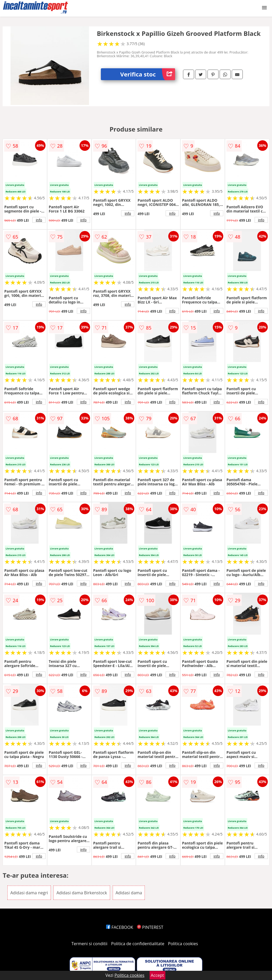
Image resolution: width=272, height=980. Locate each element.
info (39, 220)
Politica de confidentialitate (138, 944)
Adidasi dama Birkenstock (82, 893)
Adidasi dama (129, 893)
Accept (157, 975)
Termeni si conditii (89, 944)
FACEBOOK (120, 927)
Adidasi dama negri (29, 893)
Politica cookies (183, 944)
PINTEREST (150, 927)
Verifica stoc (148, 74)
